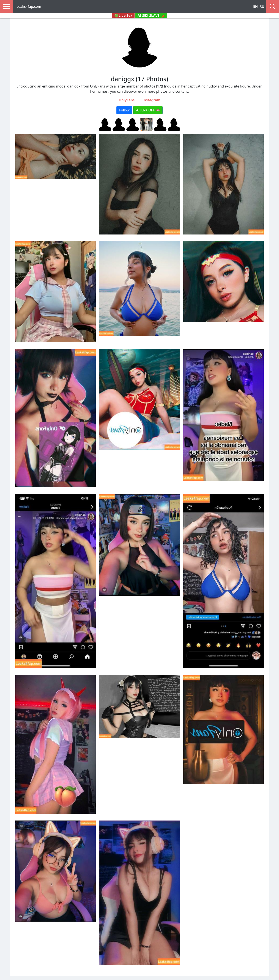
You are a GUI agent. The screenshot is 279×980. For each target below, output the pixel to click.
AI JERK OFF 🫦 (148, 110)
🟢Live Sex (123, 16)
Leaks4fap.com (29, 6)
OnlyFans (127, 100)
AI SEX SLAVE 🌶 (151, 16)
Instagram (151, 100)
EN (255, 6)
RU (262, 6)
